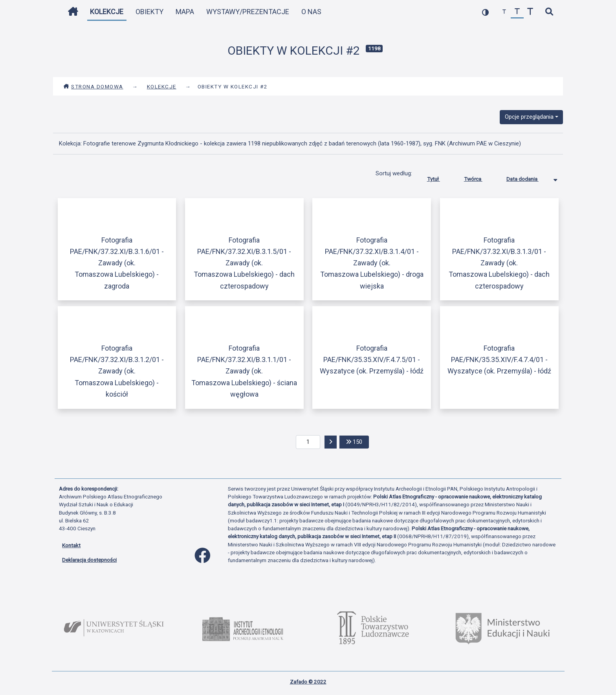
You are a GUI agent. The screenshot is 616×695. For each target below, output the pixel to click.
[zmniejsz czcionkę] (504, 12)
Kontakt (71, 545)
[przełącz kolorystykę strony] (485, 12)
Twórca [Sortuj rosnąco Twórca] (479, 177)
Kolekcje (107, 12)
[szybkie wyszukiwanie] (549, 12)
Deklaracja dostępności (89, 560)
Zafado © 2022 (308, 682)
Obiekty (149, 12)
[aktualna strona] (308, 442)
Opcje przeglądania (529, 117)
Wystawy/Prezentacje (248, 12)
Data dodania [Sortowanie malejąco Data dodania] (528, 177)
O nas (311, 12)
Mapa (185, 12)
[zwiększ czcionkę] (530, 12)
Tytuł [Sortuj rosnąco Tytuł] (439, 177)
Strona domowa (93, 86)
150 (357, 441)
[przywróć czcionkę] (517, 12)
